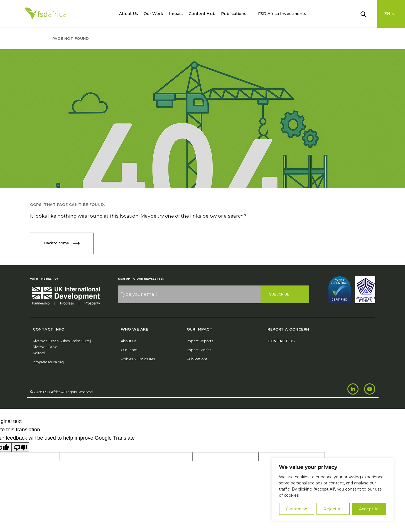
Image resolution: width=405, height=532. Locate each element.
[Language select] (391, 14)
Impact (176, 14)
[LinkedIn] (353, 389)
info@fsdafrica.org (48, 362)
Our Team (129, 350)
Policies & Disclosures (138, 359)
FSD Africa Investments (282, 14)
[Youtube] (370, 389)
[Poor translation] (20, 447)
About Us (129, 14)
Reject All (333, 509)
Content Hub (202, 14)
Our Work (154, 14)
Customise (297, 509)
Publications (234, 14)
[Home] (45, 14)
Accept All (369, 509)
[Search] (367, 14)
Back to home (62, 243)
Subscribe (279, 294)
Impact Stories (199, 350)
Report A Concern (288, 329)
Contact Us (281, 341)
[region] (333, 489)
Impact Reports (200, 341)
